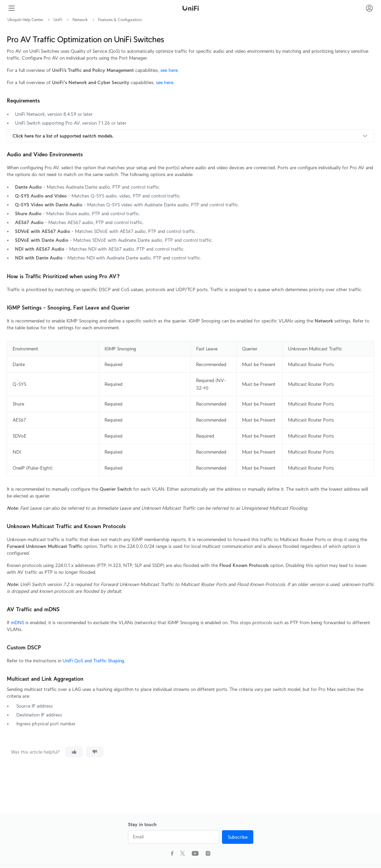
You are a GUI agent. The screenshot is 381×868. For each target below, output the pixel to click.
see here (169, 70)
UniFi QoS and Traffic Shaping (93, 661)
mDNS (18, 622)
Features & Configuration (120, 20)
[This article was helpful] (74, 752)
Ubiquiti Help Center (25, 20)
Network (80, 20)
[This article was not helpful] (95, 752)
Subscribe (238, 837)
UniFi (58, 20)
